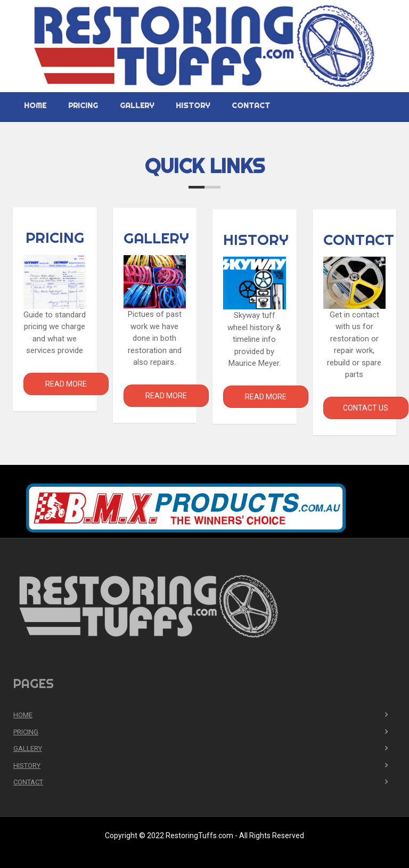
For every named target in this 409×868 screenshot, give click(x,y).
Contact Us (366, 409)
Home (35, 105)
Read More (66, 384)
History (193, 105)
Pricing (83, 105)
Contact (251, 105)
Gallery (137, 105)
